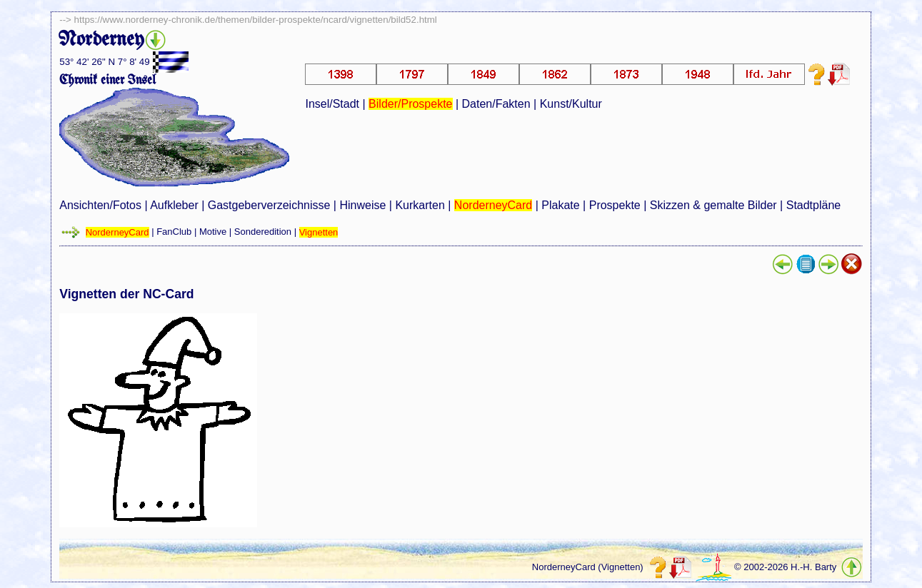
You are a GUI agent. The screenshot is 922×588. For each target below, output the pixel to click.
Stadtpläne (814, 205)
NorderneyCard (493, 205)
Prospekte (615, 205)
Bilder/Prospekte (410, 104)
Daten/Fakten (496, 104)
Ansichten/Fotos (100, 205)
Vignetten (319, 232)
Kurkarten (420, 205)
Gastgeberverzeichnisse (269, 205)
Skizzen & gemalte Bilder (713, 205)
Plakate (560, 205)
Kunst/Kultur (571, 104)
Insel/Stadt (332, 104)
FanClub (174, 232)
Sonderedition (263, 232)
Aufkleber (174, 205)
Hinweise (362, 205)
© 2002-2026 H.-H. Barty (785, 568)
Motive (213, 232)
